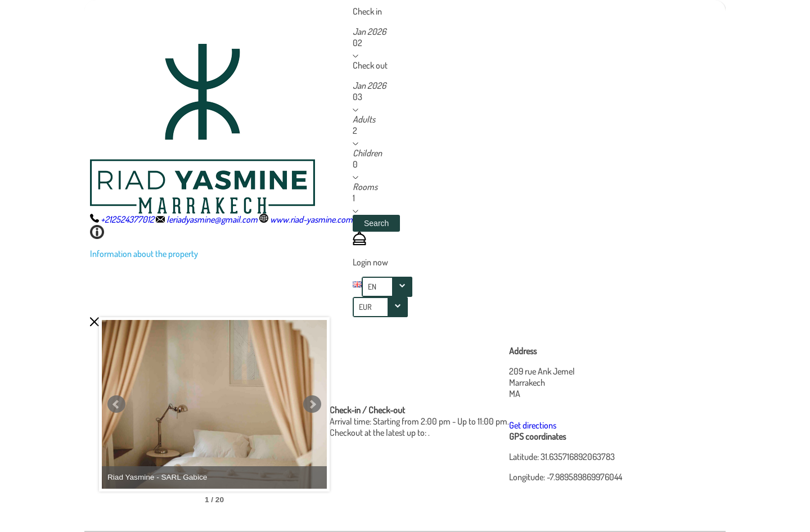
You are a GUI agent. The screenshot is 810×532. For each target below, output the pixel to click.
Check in (367, 11)
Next (312, 404)
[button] (376, 223)
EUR (365, 307)
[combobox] (387, 287)
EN (372, 287)
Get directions (533, 425)
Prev (116, 404)
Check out (370, 65)
